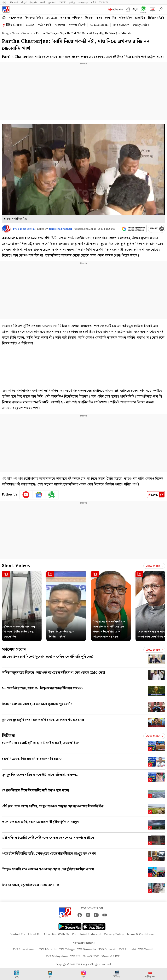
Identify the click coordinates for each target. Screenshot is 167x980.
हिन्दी (4, 3)
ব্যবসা (99, 18)
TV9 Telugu (67, 949)
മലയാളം (83, 3)
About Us (34, 934)
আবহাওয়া (60, 25)
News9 (14, 3)
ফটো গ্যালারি (44, 25)
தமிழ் (72, 3)
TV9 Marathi (48, 949)
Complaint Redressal (87, 934)
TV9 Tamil (146, 949)
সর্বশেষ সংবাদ (14, 650)
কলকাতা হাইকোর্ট (77, 25)
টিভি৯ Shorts (14, 25)
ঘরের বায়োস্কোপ (121, 25)
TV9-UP (103, 3)
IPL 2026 (52, 18)
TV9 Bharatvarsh (25, 949)
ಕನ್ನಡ (24, 3)
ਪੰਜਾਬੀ (63, 3)
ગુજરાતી (52, 3)
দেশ (107, 18)
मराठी (42, 3)
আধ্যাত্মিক (140, 18)
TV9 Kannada (87, 949)
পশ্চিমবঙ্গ (77, 18)
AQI (135, 9)
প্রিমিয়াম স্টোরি (156, 18)
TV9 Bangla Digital (24, 229)
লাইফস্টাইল (126, 18)
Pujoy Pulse (141, 25)
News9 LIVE (91, 956)
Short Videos (16, 566)
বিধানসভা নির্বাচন (34, 18)
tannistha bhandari (60, 229)
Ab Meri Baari (99, 25)
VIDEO (30, 25)
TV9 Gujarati (107, 949)
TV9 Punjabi (127, 949)
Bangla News (11, 33)
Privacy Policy (114, 934)
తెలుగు (33, 3)
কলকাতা (65, 18)
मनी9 (94, 3)
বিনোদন (89, 18)
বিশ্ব (114, 18)
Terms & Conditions (141, 934)
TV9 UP (75, 956)
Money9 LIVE (111, 956)
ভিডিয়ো (9, 736)
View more (154, 566)
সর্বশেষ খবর (15, 18)
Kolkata (27, 33)
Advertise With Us (56, 934)
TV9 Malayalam (57, 956)
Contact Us (17, 934)
